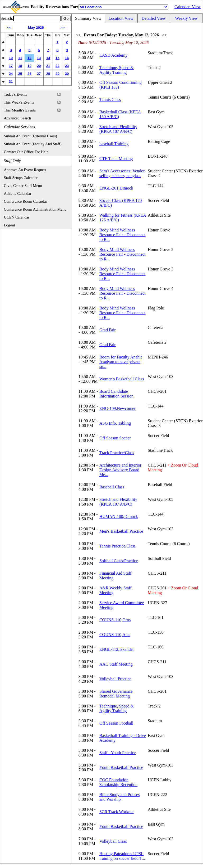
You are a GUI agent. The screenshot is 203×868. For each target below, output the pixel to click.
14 (48, 58)
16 (67, 58)
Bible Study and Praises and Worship (119, 797)
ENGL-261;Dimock (116, 188)
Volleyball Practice (115, 679)
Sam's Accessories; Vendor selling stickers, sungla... (122, 173)
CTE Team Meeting (116, 159)
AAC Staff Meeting (116, 664)
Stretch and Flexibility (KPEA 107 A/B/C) (118, 129)
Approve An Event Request (25, 170)
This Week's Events (19, 102)
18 (20, 66)
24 (11, 74)
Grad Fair (108, 330)
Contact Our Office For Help (26, 152)
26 (29, 74)
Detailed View (154, 18)
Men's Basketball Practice (121, 531)
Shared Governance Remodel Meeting (116, 694)
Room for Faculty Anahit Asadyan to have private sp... (121, 362)
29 (57, 74)
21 (48, 66)
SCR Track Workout (117, 812)
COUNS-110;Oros (115, 620)
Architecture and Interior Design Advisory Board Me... (120, 470)
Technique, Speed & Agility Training (117, 70)
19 (29, 66)
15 (57, 58)
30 (67, 74)
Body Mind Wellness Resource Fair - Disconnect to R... (123, 235)
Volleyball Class (113, 841)
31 (11, 82)
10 (11, 58)
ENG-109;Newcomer (117, 408)
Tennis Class (110, 100)
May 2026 (36, 28)
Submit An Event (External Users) (31, 136)
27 (39, 74)
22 (57, 66)
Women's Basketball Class (122, 379)
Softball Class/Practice (119, 561)
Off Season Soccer (115, 438)
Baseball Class (112, 487)
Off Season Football (116, 723)
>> (63, 28)
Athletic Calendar (18, 193)
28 (48, 74)
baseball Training (114, 144)
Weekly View (186, 18)
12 (29, 58)
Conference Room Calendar (26, 201)
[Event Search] (37, 18)
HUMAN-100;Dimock (119, 517)
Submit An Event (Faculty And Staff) (33, 144)
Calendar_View (188, 7)
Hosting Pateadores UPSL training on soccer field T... (122, 856)
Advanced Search (18, 118)
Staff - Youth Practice (117, 753)
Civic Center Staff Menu (23, 186)
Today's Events (16, 94)
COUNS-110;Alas (115, 635)
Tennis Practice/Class (117, 546)
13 (39, 58)
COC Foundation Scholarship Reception (118, 782)
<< (10, 28)
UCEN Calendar (17, 217)
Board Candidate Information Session (116, 394)
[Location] (123, 7)
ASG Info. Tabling (115, 423)
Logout (10, 225)
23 (67, 66)
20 (39, 66)
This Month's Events (20, 110)
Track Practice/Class (117, 453)
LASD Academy (113, 55)
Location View (121, 18)
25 (20, 74)
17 (11, 66)
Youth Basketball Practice (121, 767)
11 (20, 58)
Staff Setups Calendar (21, 178)
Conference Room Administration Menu (35, 209)
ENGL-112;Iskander (117, 649)
